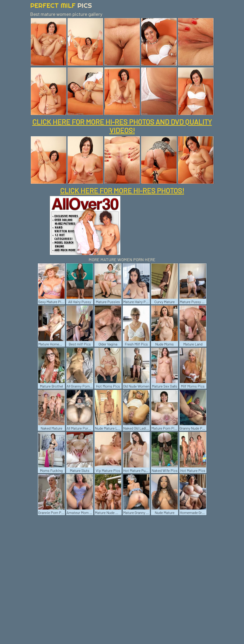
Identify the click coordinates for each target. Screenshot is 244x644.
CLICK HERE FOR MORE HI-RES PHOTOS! (122, 190)
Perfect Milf (61, 5)
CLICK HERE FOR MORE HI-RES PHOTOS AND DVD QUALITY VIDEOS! (122, 126)
